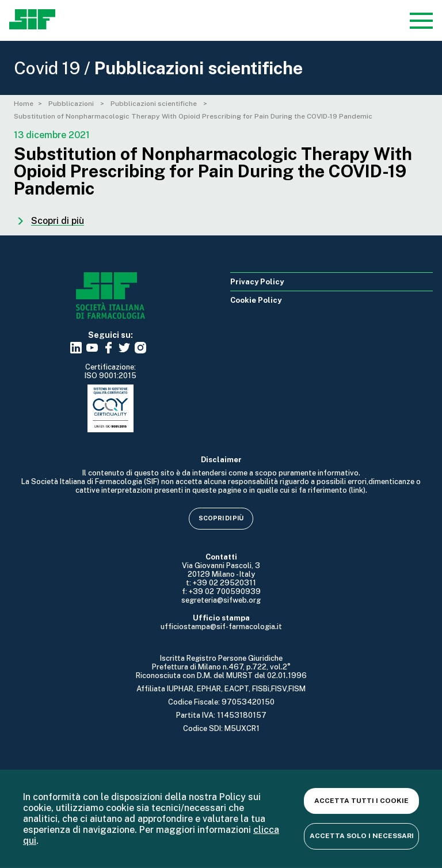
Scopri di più (221, 518)
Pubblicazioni (72, 104)
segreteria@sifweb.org (221, 600)
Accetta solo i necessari (362, 836)
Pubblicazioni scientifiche (155, 104)
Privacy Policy (257, 282)
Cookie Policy (256, 300)
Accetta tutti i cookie (361, 801)
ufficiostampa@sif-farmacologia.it (221, 627)
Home (24, 104)
